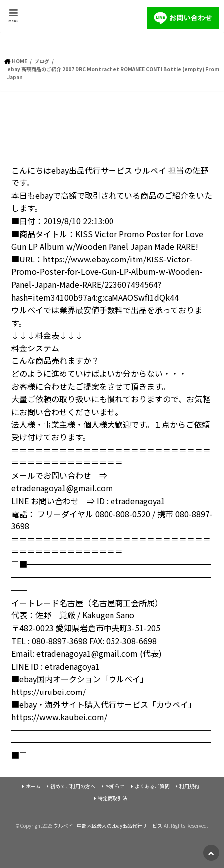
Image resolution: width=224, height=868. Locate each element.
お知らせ (115, 786)
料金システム (35, 348)
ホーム (33, 786)
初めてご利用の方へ (73, 786)
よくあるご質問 (152, 786)
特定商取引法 (112, 798)
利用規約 (189, 786)
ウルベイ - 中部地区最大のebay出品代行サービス (108, 826)
